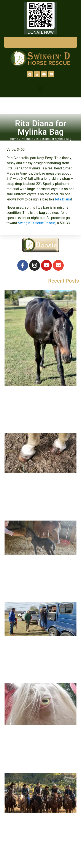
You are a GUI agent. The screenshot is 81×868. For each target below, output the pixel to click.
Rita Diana (63, 199)
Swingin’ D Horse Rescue (37, 223)
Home (14, 139)
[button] (40, 90)
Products (27, 139)
